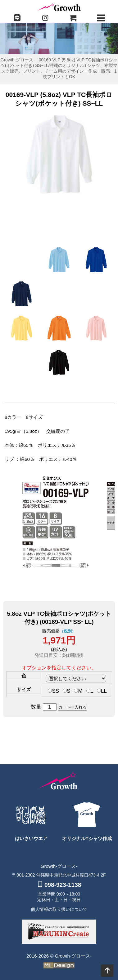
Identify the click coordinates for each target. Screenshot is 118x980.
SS (53, 691)
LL (102, 691)
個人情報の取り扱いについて (59, 909)
